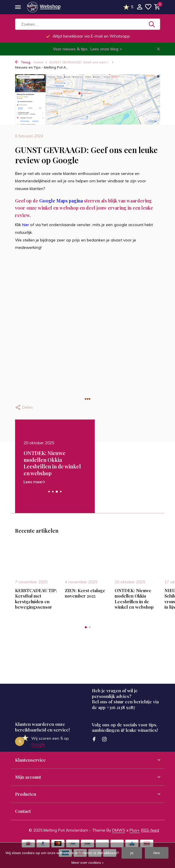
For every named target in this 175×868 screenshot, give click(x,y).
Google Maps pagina (61, 201)
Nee (157, 853)
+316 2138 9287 (121, 707)
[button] (49, 492)
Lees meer (53, 482)
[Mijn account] (140, 7)
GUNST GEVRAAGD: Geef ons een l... (82, 62)
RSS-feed (150, 830)
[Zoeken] (88, 24)
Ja (132, 853)
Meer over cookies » (87, 862)
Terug (23, 62)
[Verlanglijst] (148, 7)
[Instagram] (104, 739)
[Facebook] (94, 739)
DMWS (119, 830)
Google (38, 744)
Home (40, 62)
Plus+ (135, 830)
